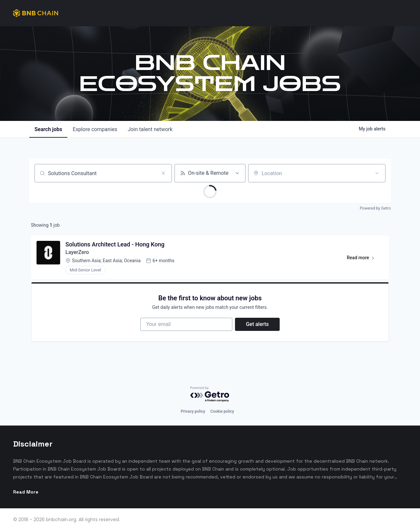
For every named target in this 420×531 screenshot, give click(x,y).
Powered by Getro (375, 208)
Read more (364, 259)
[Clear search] (163, 173)
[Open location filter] (377, 173)
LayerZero (77, 252)
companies (95, 129)
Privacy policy (193, 411)
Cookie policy (222, 411)
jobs (48, 129)
